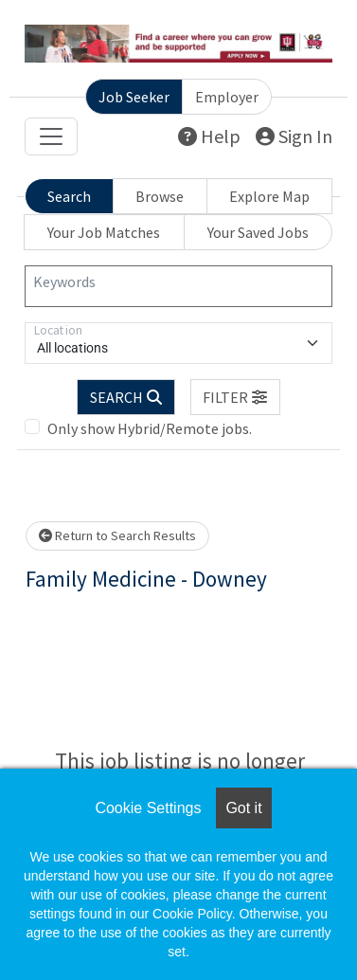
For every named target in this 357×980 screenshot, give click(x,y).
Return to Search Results (117, 535)
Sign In (294, 136)
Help (209, 136)
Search (69, 196)
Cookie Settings (148, 808)
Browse (160, 196)
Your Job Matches (104, 232)
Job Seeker (134, 97)
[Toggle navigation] (51, 136)
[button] (236, 397)
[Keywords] (178, 286)
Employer (227, 97)
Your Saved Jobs (258, 232)
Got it (243, 808)
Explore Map (269, 196)
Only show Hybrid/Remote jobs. (150, 428)
